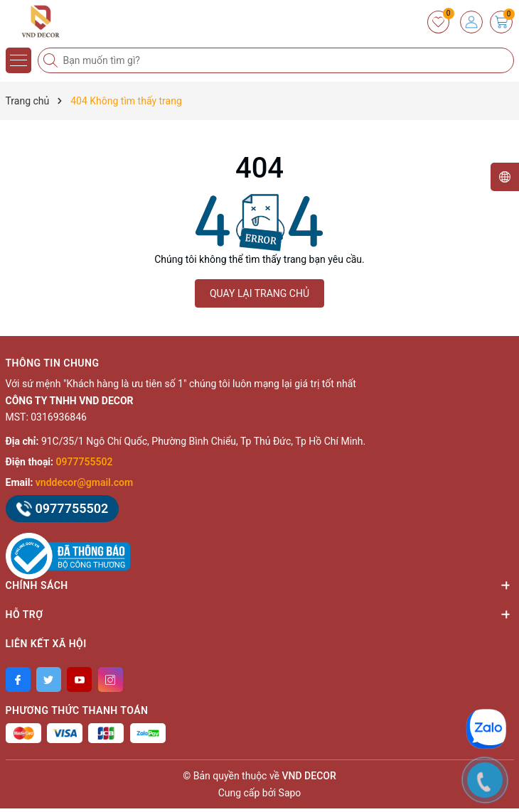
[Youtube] (79, 680)
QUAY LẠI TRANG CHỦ (259, 293)
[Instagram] (111, 680)
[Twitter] (49, 680)
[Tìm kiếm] (52, 60)
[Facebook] (18, 680)
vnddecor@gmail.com (84, 482)
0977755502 (85, 462)
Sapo (290, 793)
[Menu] (18, 60)
